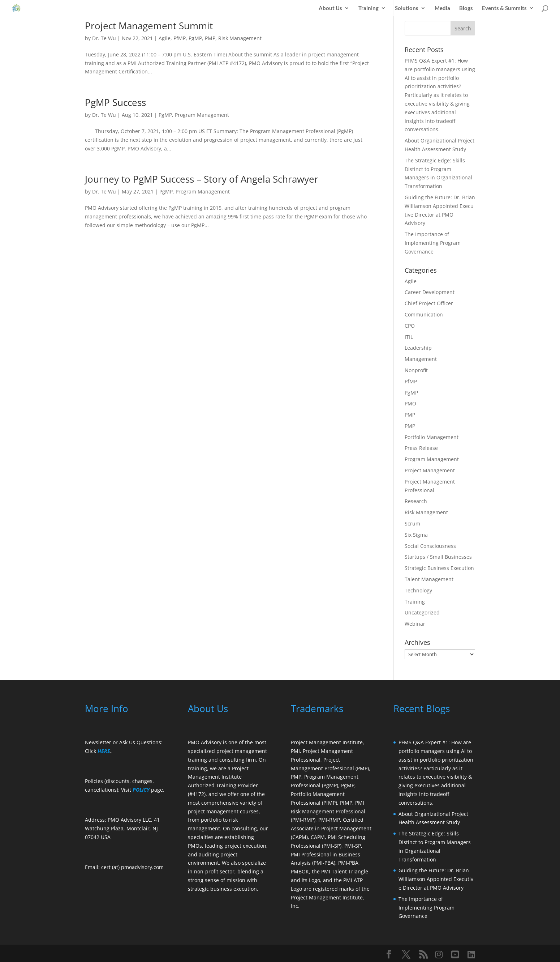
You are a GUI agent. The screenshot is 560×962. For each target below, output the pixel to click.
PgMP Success (115, 102)
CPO (410, 326)
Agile (165, 38)
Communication (424, 314)
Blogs (466, 8)
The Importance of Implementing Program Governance (433, 243)
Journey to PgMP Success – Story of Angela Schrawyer (202, 179)
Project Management (430, 470)
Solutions (407, 8)
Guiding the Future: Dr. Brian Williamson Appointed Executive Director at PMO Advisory (436, 879)
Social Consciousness (430, 546)
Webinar (415, 624)
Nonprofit (416, 370)
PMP (210, 38)
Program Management (202, 115)
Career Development (430, 292)
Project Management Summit (149, 26)
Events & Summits (504, 8)
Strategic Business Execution (439, 568)
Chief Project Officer (429, 303)
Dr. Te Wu (104, 38)
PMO (410, 403)
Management (421, 359)
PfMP (180, 38)
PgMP (195, 38)
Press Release (421, 448)
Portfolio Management (432, 437)
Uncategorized (422, 612)
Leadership (418, 348)
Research (416, 501)
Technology (418, 590)
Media (442, 8)
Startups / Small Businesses (438, 557)
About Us (330, 8)
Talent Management (429, 579)
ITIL (409, 337)
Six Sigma (416, 535)
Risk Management (240, 38)
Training (369, 8)
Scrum (412, 523)
